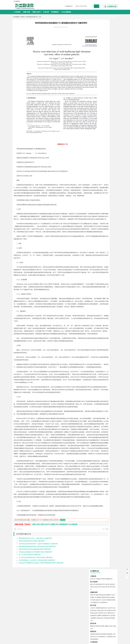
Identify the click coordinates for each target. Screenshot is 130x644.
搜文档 (97, 6)
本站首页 (17, 12)
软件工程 (93, 29)
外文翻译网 (16, 17)
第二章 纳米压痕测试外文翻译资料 (30, 605)
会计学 (95, 87)
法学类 (92, 100)
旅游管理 (96, 89)
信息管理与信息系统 (107, 84)
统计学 (105, 63)
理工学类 (93, 56)
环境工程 (93, 159)
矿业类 (92, 164)
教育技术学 (107, 95)
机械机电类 (94, 43)
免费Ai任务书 (36, 12)
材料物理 (98, 117)
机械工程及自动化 (101, 45)
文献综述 (93, 216)
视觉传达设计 (94, 193)
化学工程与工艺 (95, 180)
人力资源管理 (109, 87)
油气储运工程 (110, 61)
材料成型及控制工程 (32, 17)
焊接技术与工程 (97, 53)
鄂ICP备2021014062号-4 (72, 642)
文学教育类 (94, 92)
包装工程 (98, 50)
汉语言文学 (105, 97)
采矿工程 (106, 167)
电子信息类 (94, 32)
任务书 (92, 222)
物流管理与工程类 (96, 172)
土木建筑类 (94, 133)
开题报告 (93, 213)
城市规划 (93, 140)
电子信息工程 (104, 37)
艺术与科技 (101, 193)
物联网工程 (109, 29)
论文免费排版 (66, 12)
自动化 (99, 61)
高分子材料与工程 (109, 119)
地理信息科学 (94, 148)
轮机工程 (104, 61)
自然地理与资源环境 (104, 151)
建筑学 (92, 138)
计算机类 (93, 27)
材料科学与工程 (95, 114)
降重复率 (55, 12)
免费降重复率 (63, 575)
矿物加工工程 (94, 167)
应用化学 (102, 180)
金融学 (107, 76)
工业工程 (104, 50)
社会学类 (93, 199)
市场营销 (93, 84)
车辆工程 (93, 45)
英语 (96, 95)
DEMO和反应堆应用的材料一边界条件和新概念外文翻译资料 (38, 594)
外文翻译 (93, 219)
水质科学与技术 (105, 159)
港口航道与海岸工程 (101, 127)
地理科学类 (94, 146)
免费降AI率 (54, 575)
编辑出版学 (100, 95)
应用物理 (98, 58)
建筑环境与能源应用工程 (108, 135)
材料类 (23, 17)
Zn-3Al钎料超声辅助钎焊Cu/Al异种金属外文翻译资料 (36, 608)
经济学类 (93, 74)
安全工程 (101, 167)
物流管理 (98, 175)
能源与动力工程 (105, 58)
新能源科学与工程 (107, 66)
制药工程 (107, 180)
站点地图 (83, 642)
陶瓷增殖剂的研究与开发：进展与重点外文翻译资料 (35, 589)
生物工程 (100, 185)
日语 (112, 95)
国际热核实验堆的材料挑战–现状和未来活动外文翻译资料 (37, 597)
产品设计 (105, 191)
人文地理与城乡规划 (104, 148)
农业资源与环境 (99, 207)
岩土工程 (93, 135)
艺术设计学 (99, 191)
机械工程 (105, 53)
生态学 (92, 207)
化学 (104, 185)
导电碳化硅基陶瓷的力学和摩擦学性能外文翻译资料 (35, 602)
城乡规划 (113, 138)
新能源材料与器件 (98, 119)
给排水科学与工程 (99, 138)
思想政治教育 (94, 201)
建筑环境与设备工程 (101, 140)
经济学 (111, 76)
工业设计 (110, 191)
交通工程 (110, 108)
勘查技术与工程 (104, 169)
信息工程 (97, 37)
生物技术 (113, 180)
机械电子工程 (110, 45)
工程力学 (93, 58)
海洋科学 (94, 130)
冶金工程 (97, 169)
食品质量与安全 (95, 183)
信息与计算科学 (99, 63)
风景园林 (107, 193)
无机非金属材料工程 (107, 117)
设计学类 (93, 188)
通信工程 (93, 35)
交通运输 (93, 108)
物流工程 (93, 175)
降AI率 (46, 12)
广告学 (92, 95)
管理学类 (93, 82)
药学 (101, 183)
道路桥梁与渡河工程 (101, 108)
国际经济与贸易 (95, 76)
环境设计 (93, 191)
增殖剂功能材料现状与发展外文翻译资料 (32, 591)
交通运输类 (94, 106)
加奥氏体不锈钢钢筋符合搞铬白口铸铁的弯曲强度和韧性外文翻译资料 (41, 613)
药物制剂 (105, 183)
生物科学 (108, 185)
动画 (114, 191)
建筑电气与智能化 (97, 66)
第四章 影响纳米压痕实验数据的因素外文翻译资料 (35, 600)
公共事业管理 (101, 87)
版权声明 (88, 625)
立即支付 (63, 570)
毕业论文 (93, 210)
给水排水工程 (97, 143)
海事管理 (93, 127)
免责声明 (98, 625)
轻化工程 (94, 185)
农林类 (92, 204)
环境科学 (98, 159)
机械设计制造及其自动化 (104, 48)
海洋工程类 (94, 124)
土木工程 (98, 135)
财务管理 (98, 84)
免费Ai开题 (26, 12)
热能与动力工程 (101, 68)
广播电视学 (99, 97)
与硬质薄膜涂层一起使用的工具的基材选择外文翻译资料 (37, 611)
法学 (91, 103)
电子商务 (102, 76)
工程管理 (107, 138)
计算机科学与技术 (101, 29)
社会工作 (101, 201)
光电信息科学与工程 (101, 35)
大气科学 (96, 151)
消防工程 (111, 167)
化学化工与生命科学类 (97, 178)
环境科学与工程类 (96, 156)
